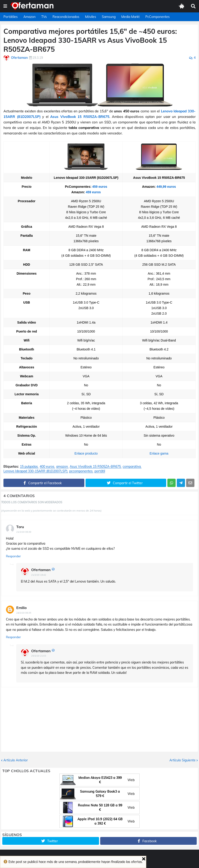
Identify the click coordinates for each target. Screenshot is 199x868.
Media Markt (130, 17)
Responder (13, 556)
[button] (5, 6)
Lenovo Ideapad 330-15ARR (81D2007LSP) (35, 471)
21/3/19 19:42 (39, 575)
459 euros (100, 187)
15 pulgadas (29, 467)
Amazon (29, 17)
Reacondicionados (66, 17)
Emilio (21, 608)
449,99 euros (166, 187)
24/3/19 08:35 (24, 613)
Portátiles (11, 17)
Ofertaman (41, 570)
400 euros (47, 467)
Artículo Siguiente (182, 760)
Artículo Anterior (16, 760)
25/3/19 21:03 (39, 656)
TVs (44, 17)
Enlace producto (86, 453)
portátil (100, 471)
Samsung (109, 17)
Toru (20, 527)
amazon (62, 467)
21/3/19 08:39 (24, 532)
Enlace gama (159, 453)
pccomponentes (81, 471)
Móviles (91, 17)
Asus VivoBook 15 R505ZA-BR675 (80, 117)
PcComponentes (158, 17)
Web (131, 780)
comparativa (132, 467)
